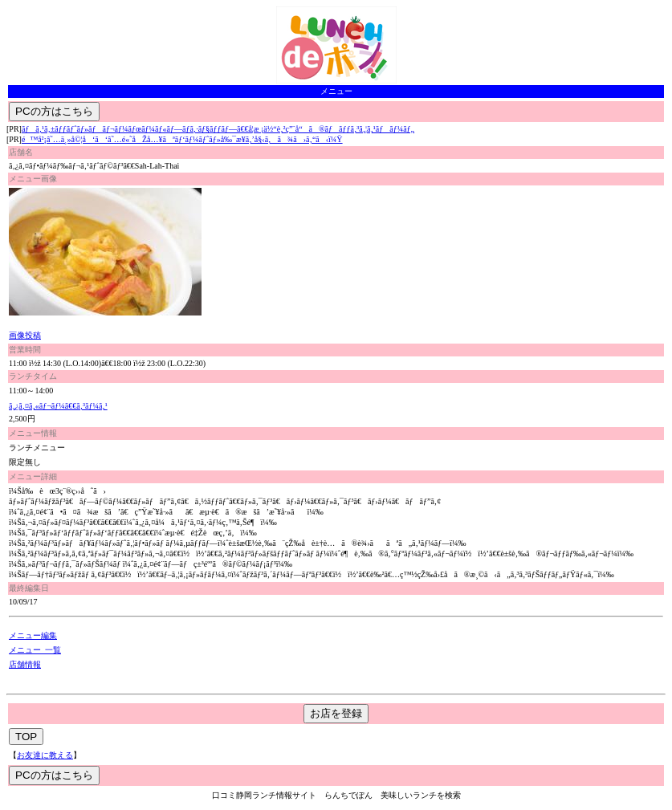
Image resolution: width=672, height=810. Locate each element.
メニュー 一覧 (35, 650)
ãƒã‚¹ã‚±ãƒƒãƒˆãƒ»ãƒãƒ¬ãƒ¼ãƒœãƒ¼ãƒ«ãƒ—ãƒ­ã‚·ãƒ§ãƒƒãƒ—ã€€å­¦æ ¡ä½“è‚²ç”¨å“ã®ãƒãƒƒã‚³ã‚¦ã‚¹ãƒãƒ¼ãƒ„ (218, 129)
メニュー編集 (33, 635)
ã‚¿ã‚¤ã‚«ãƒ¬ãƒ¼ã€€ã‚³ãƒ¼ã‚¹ (58, 406)
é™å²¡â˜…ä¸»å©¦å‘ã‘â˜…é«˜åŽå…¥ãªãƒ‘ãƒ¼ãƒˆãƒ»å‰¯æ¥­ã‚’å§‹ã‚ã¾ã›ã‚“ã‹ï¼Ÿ (182, 139)
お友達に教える (45, 755)
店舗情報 (25, 664)
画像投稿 (25, 335)
